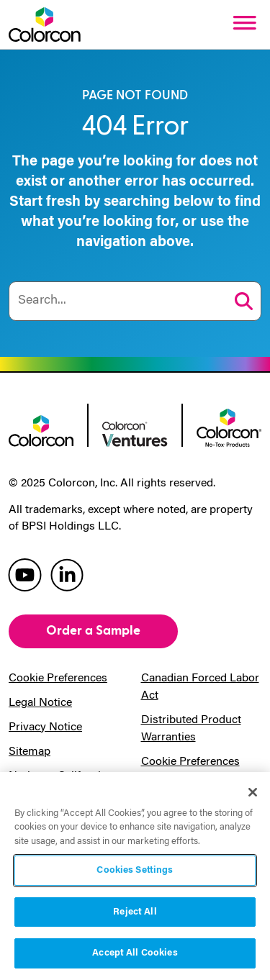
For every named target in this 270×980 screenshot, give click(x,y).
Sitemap (30, 752)
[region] (135, 876)
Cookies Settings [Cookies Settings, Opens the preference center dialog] (135, 870)
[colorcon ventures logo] (135, 433)
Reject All (135, 912)
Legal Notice (40, 703)
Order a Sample (93, 631)
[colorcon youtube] (25, 574)
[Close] (253, 792)
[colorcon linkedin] (67, 574)
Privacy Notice (45, 727)
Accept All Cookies (135, 953)
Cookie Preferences (58, 679)
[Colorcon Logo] (45, 24)
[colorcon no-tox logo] (229, 426)
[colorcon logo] (41, 430)
